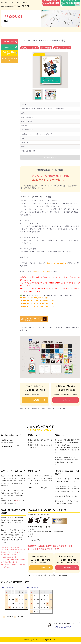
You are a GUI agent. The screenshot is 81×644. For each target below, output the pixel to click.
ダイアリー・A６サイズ (62, 48)
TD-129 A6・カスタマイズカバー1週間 (35, 299)
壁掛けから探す (9, 42)
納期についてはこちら (36, 488)
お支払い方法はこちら (9, 447)
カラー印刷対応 (46, 48)
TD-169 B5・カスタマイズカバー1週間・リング (38, 307)
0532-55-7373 (35, 391)
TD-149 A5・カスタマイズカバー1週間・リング (38, 304)
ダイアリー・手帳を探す (9, 53)
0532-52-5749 (66, 391)
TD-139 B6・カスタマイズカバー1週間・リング (38, 301)
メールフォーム (66, 401)
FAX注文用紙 (35, 401)
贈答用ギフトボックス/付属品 (10, 59)
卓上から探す (9, 47)
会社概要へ (33, 542)
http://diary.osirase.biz (57, 264)
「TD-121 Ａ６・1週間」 (43, 272)
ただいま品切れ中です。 (50, 158)
